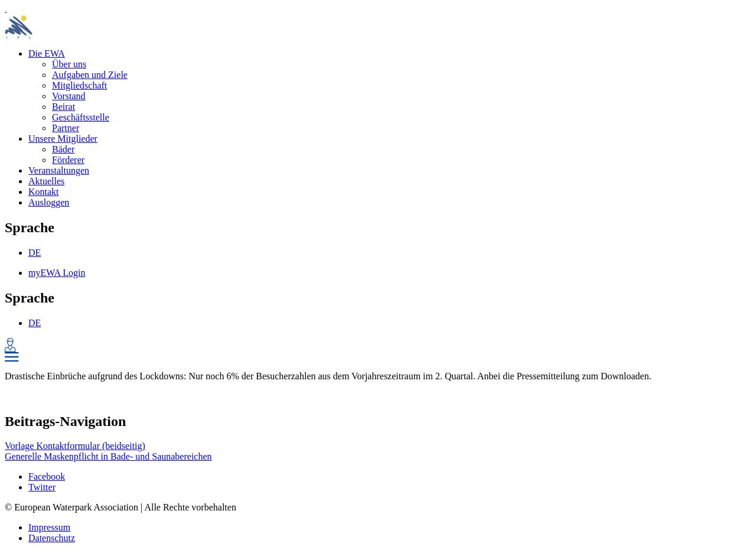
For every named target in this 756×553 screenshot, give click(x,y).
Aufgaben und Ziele (90, 75)
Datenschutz (52, 538)
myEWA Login (57, 273)
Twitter (42, 487)
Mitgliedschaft (79, 85)
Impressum (49, 527)
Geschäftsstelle (81, 117)
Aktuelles (46, 181)
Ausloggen (49, 202)
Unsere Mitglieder (63, 139)
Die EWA (47, 53)
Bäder (63, 149)
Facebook (47, 476)
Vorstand (69, 96)
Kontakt (44, 192)
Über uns (69, 64)
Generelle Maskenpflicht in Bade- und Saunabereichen (108, 456)
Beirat (63, 107)
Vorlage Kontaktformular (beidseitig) (75, 446)
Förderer (68, 160)
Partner (66, 128)
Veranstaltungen (59, 170)
